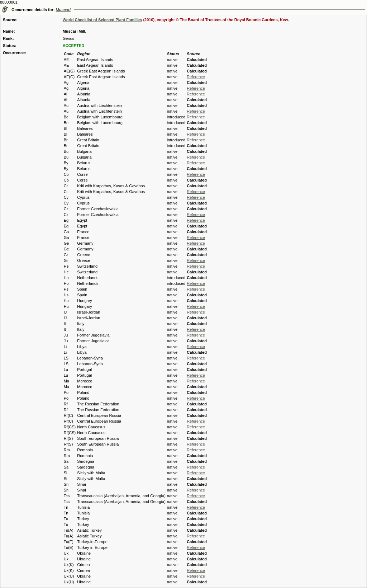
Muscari (63, 10)
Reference (196, 77)
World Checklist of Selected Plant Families (103, 20)
